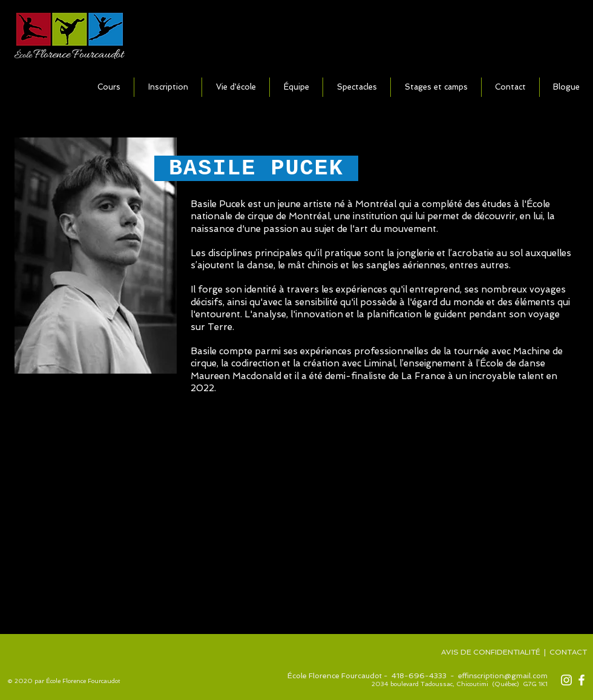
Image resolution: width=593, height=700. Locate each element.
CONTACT (569, 652)
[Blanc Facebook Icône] (582, 680)
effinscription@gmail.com (503, 676)
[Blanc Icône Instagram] (566, 680)
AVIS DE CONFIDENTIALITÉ (491, 652)
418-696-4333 (419, 676)
